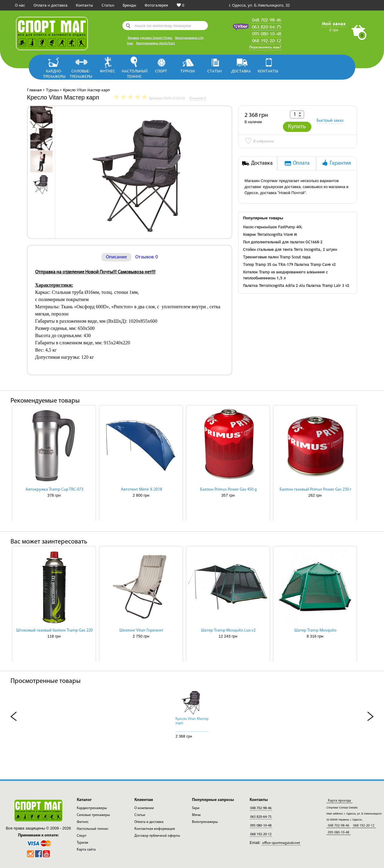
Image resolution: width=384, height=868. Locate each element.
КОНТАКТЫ (268, 71)
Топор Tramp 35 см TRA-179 (268, 264)
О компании (144, 808)
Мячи (196, 815)
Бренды (129, 5)
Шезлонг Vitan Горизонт (141, 630)
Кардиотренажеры (92, 808)
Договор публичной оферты (157, 836)
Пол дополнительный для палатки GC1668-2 (283, 242)
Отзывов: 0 (147, 257)
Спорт (161, 71)
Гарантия (336, 163)
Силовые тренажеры (93, 815)
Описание (116, 257)
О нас (20, 5)
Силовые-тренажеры (81, 73)
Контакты (84, 5)
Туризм (188, 71)
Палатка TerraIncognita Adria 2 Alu (274, 285)
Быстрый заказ (330, 121)
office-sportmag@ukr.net (281, 843)
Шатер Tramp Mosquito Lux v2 (228, 630)
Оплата (297, 163)
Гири (196, 808)
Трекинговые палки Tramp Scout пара (277, 257)
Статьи (108, 5)
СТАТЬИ (214, 71)
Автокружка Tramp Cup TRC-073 (54, 490)
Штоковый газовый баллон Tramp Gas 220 (54, 630)
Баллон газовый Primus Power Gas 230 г (315, 490)
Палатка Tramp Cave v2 (315, 264)
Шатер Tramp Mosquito (315, 630)
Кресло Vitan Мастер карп (192, 721)
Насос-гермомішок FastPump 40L (273, 227)
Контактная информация (155, 829)
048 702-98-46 (267, 20)
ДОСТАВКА (241, 71)
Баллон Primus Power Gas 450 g (228, 490)
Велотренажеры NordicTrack (156, 43)
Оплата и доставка (51, 5)
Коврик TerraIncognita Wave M (270, 234)
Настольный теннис (134, 73)
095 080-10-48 (267, 34)
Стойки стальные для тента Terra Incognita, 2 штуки (290, 249)
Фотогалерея (156, 5)
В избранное (259, 142)
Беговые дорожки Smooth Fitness (150, 38)
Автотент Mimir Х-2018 (141, 490)
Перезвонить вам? (265, 47)
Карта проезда (339, 801)
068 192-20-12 (267, 41)
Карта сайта (86, 850)
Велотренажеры (205, 822)
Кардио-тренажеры (54, 73)
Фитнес (108, 71)
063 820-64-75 (267, 27)
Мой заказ (334, 23)
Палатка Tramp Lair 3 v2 (328, 285)
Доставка (257, 163)
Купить (297, 127)
